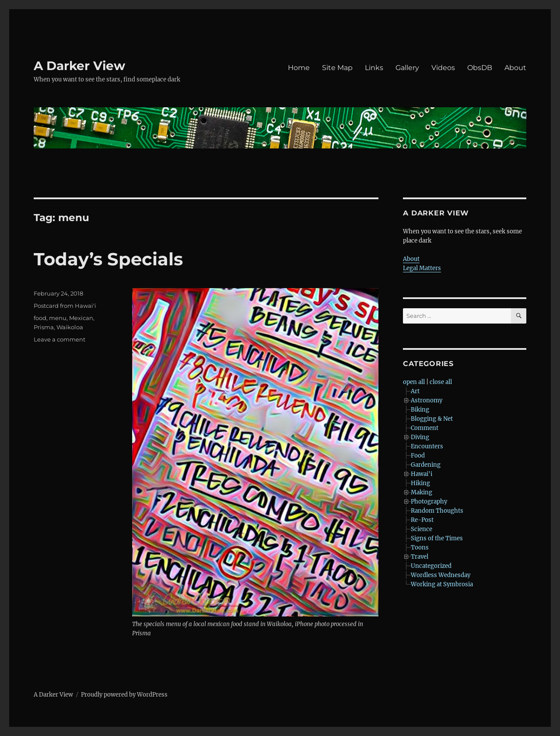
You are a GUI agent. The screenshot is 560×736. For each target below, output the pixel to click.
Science (422, 529)
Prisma (44, 327)
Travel (420, 557)
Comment (425, 428)
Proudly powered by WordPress (124, 695)
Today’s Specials (108, 259)
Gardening (426, 465)
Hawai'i (422, 474)
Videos (443, 68)
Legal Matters (422, 268)
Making (422, 492)
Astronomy (427, 400)
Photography (429, 502)
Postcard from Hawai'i (65, 306)
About (515, 68)
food (40, 318)
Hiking (420, 483)
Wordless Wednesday (441, 575)
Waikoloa (70, 327)
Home (299, 68)
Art (415, 391)
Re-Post (422, 520)
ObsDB (480, 68)
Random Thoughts (437, 511)
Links (374, 68)
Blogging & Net (432, 419)
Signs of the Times (437, 538)
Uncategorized (431, 566)
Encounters (427, 446)
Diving (420, 437)
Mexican (81, 318)
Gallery (407, 68)
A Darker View (79, 66)
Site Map (337, 68)
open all (414, 382)
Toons (420, 548)
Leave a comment (59, 339)
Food (418, 456)
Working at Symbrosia (442, 584)
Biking (420, 410)
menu (58, 318)
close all (441, 382)
